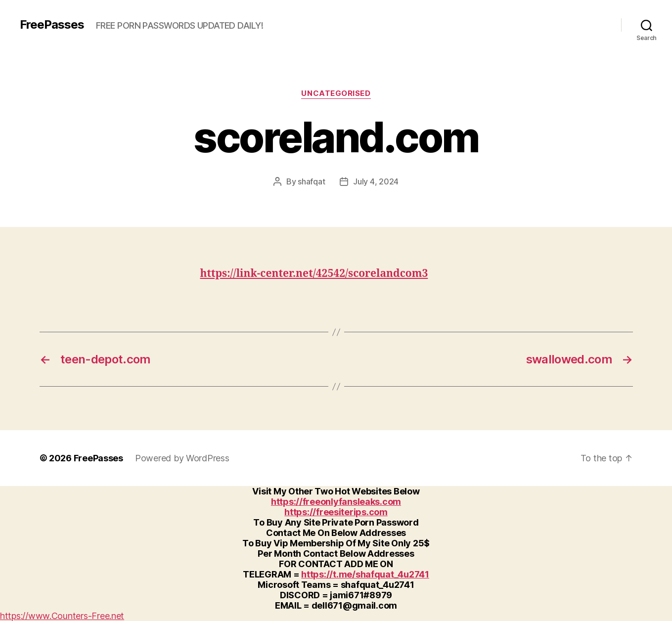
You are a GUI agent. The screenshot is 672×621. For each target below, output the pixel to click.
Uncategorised (336, 93)
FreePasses (52, 25)
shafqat (311, 181)
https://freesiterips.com (336, 512)
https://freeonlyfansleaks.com (336, 502)
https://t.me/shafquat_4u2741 (365, 574)
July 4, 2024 (376, 181)
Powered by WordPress (182, 458)
